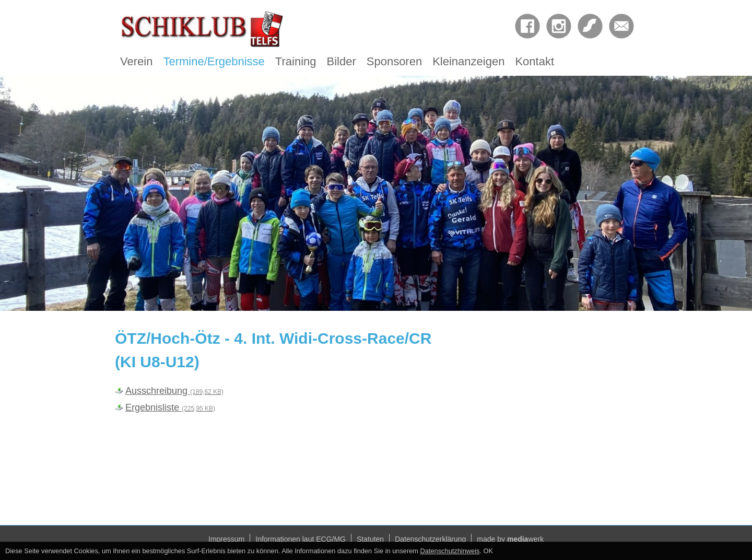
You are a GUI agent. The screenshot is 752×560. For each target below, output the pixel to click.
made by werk (510, 539)
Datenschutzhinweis (450, 551)
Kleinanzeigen (468, 61)
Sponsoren (394, 61)
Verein (136, 61)
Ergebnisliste (170, 407)
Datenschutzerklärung (430, 539)
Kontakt (534, 61)
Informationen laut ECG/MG (301, 539)
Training (296, 61)
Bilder (342, 61)
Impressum (226, 539)
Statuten (370, 539)
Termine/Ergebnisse (214, 61)
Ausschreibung (174, 391)
